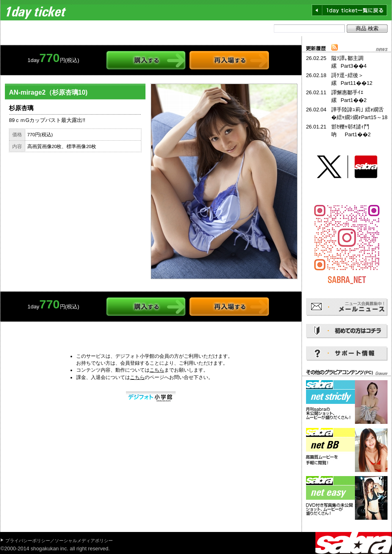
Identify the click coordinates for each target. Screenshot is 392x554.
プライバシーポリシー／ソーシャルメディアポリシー (59, 541)
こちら (157, 370)
